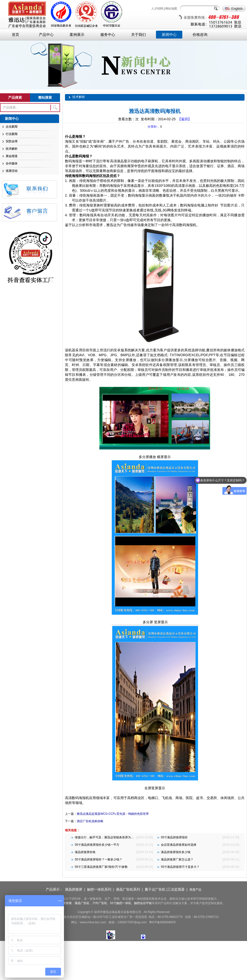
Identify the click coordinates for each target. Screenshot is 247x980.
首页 (15, 35)
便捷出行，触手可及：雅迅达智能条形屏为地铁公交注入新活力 (116, 837)
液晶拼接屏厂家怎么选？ (177, 859)
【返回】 (185, 119)
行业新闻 (12, 134)
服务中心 (108, 35)
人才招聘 (157, 9)
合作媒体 (12, 163)
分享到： (154, 127)
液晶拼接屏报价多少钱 (176, 852)
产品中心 (46, 35)
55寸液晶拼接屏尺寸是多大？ (180, 867)
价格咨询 (200, 35)
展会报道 (12, 156)
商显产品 (195, 890)
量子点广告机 (155, 889)
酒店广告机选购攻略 (90, 821)
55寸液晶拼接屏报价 (174, 837)
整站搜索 (45, 97)
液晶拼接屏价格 (85, 852)
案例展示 (77, 35)
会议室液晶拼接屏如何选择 (179, 845)
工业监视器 (176, 889)
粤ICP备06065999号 (162, 922)
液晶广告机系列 (128, 889)
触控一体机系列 (99, 889)
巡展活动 (12, 171)
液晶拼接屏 (74, 889)
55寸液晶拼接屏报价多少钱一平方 (97, 845)
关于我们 (139, 35)
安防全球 (12, 141)
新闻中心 (169, 35)
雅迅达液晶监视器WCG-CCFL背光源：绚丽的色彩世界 (113, 814)
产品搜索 (15, 97)
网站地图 (171, 9)
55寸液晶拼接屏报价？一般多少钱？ (99, 859)
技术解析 (12, 149)
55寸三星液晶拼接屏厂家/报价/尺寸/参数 (101, 867)
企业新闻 (12, 127)
